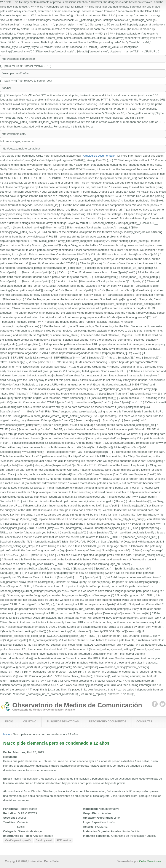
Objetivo (30, 722)
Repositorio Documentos (108, 722)
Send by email (44, 840)
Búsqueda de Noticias (63, 722)
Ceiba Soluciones (150, 861)
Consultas (144, 722)
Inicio (9, 722)
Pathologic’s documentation (99, 156)
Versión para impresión (18, 840)
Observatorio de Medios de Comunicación (77, 705)
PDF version (64, 840)
